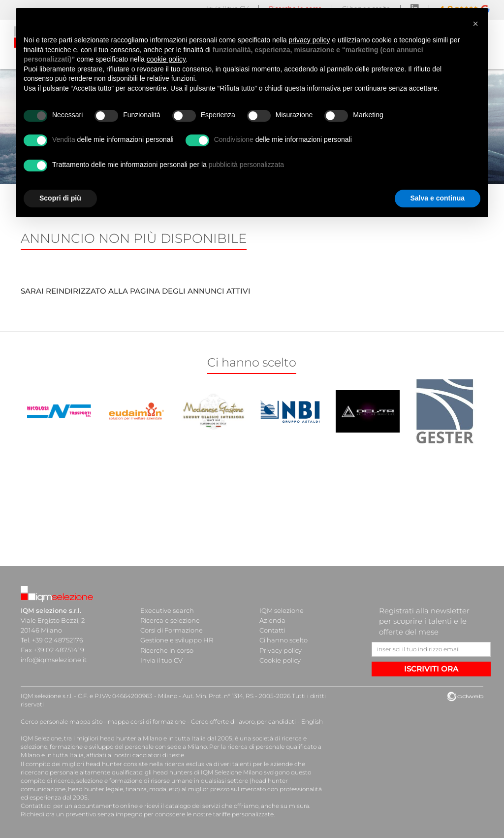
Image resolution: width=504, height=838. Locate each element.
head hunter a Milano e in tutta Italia (153, 738)
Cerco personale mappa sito (62, 721)
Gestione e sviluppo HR (177, 640)
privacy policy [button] (310, 40)
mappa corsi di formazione (147, 721)
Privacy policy (281, 650)
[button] (475, 24)
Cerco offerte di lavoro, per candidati (243, 721)
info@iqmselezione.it (54, 660)
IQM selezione (282, 610)
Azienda (272, 620)
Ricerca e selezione (170, 620)
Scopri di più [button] (60, 198)
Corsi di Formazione (172, 630)
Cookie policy (280, 660)
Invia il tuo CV (161, 660)
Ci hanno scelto (283, 640)
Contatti (272, 630)
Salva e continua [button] (438, 198)
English (312, 721)
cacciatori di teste (158, 755)
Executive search (167, 610)
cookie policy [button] (166, 59)
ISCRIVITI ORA (431, 669)
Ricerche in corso (167, 650)
